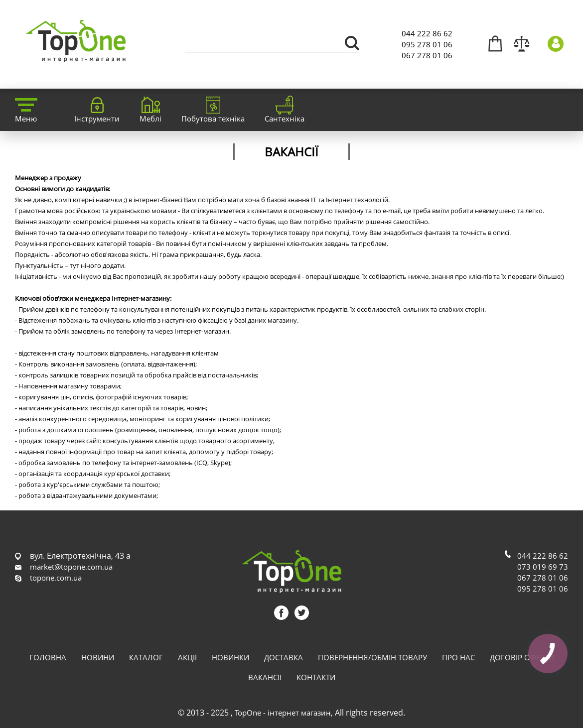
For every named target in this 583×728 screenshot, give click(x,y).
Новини (98, 657)
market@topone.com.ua (71, 567)
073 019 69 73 (543, 567)
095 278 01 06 (427, 44)
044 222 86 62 (427, 33)
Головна (48, 657)
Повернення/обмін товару (372, 657)
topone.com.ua (56, 578)
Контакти (316, 677)
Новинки (230, 657)
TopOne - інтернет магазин (283, 713)
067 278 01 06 (427, 55)
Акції (187, 657)
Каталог (146, 657)
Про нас (458, 657)
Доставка (284, 657)
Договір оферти (522, 657)
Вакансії (265, 677)
